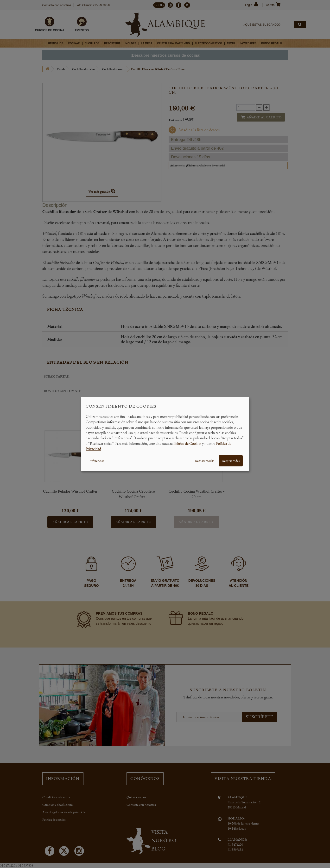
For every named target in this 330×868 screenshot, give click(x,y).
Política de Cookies (187, 443)
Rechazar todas (204, 460)
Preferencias (96, 460)
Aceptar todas (231, 460)
